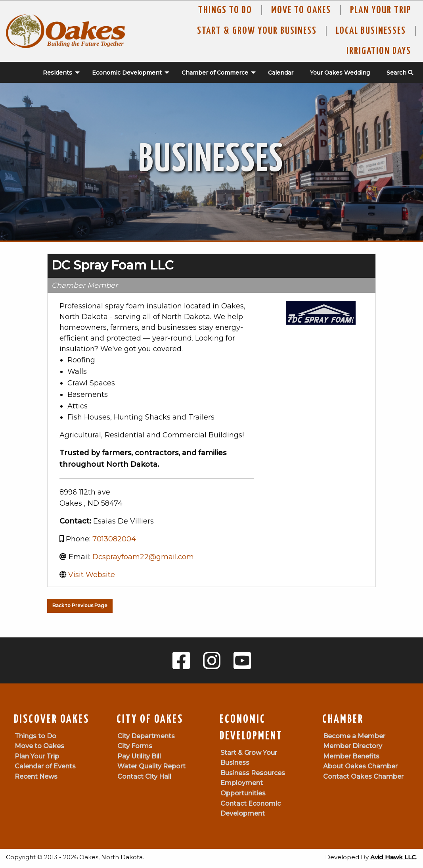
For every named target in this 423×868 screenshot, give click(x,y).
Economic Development (127, 73)
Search (400, 73)
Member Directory (353, 746)
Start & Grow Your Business (257, 31)
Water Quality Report (151, 766)
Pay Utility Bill (139, 756)
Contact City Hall (144, 777)
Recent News (36, 777)
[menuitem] (57, 73)
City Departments (146, 736)
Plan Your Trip (381, 10)
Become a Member (354, 736)
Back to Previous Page (80, 605)
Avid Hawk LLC (393, 857)
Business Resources (253, 773)
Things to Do (225, 10)
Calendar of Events (45, 766)
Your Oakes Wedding (340, 73)
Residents (57, 73)
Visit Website (92, 575)
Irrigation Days (379, 51)
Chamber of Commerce (215, 73)
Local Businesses (371, 31)
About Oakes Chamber (360, 766)
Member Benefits (351, 756)
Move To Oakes (301, 10)
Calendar (281, 73)
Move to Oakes (39, 746)
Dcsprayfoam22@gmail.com (143, 557)
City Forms (135, 746)
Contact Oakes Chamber (363, 777)
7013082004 (114, 539)
